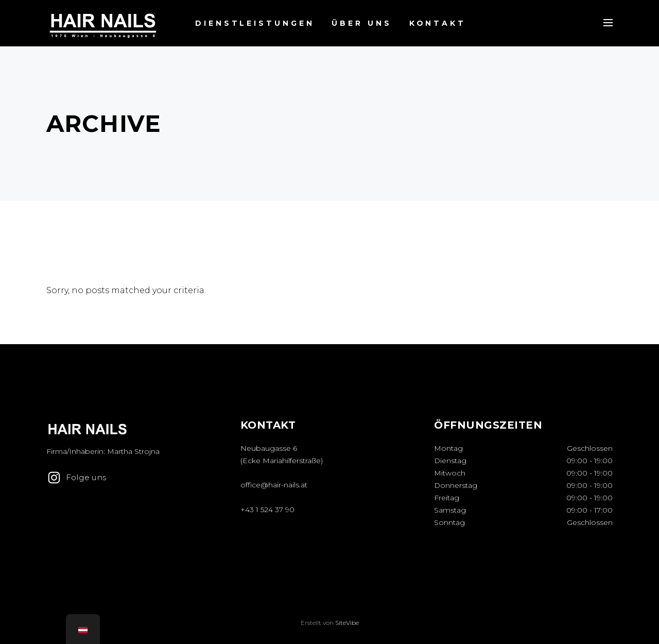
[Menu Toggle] (608, 22)
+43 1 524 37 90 (267, 510)
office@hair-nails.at (274, 485)
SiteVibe (347, 623)
